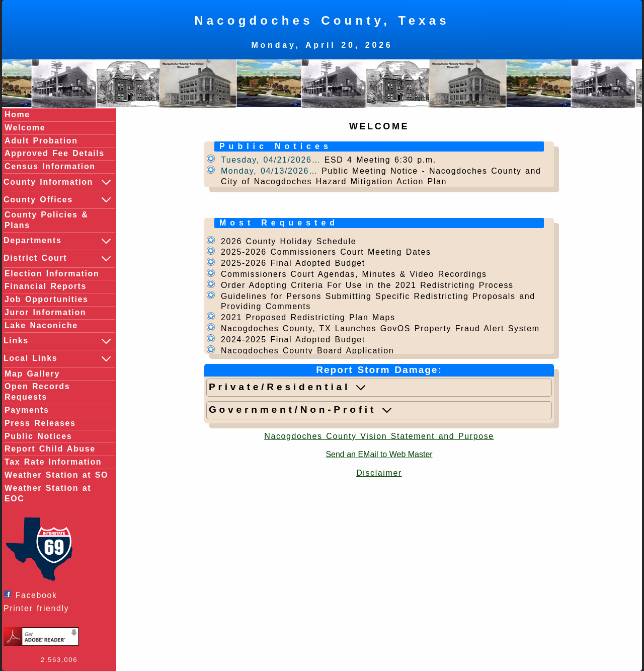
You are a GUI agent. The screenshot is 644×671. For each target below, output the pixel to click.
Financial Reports (46, 286)
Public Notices (38, 436)
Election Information (52, 274)
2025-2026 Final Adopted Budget (293, 263)
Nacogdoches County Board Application (307, 351)
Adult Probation (41, 141)
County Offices (58, 200)
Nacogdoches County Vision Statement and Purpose (379, 436)
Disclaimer (379, 473)
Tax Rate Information (53, 462)
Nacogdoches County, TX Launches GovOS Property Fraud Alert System (380, 328)
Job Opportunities (47, 299)
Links (58, 341)
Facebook (33, 595)
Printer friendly (39, 608)
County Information (58, 182)
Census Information (50, 166)
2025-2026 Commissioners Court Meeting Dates (326, 252)
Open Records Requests (37, 392)
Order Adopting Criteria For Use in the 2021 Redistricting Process (367, 285)
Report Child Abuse (50, 449)
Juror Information (45, 312)
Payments (27, 410)
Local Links (58, 359)
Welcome (25, 128)
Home (17, 115)
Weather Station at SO (56, 475)
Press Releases (40, 423)
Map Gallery (32, 374)
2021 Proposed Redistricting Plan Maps (308, 317)
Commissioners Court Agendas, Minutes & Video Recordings (354, 274)
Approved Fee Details (55, 153)
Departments (58, 241)
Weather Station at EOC (48, 493)
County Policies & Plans (46, 220)
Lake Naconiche (41, 325)
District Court (58, 259)
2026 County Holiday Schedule (289, 241)
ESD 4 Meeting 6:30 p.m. (380, 160)
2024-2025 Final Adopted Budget (293, 340)
